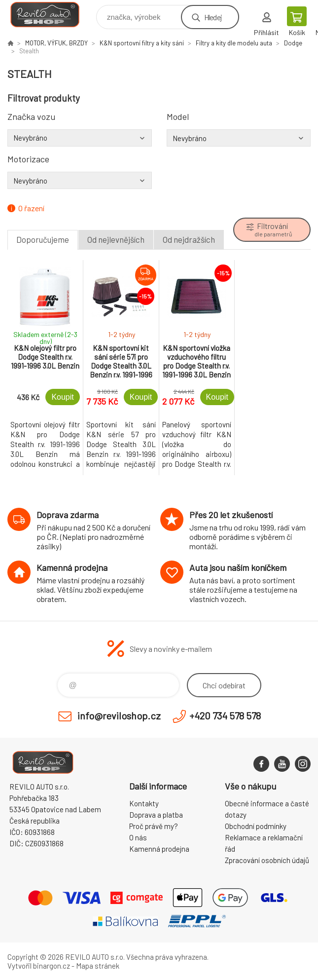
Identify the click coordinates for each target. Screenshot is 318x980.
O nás (138, 837)
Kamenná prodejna (159, 849)
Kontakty (144, 803)
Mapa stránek (98, 966)
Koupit (62, 397)
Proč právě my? (154, 826)
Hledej (213, 17)
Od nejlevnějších (116, 239)
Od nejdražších (189, 239)
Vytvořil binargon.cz (39, 966)
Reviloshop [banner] (51, 15)
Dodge (293, 43)
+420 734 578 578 (225, 716)
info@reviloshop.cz (119, 716)
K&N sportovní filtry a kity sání (142, 43)
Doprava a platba (156, 815)
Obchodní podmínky (256, 826)
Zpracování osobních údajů (267, 860)
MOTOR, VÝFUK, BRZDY (56, 43)
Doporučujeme (43, 239)
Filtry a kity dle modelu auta (234, 43)
